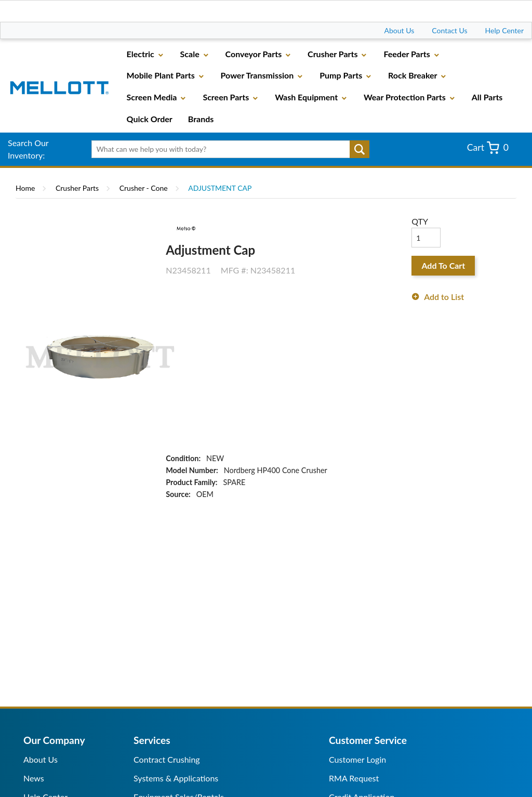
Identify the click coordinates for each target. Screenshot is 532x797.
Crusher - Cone (144, 188)
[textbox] (227, 149)
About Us (400, 30)
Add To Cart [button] (443, 265)
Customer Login (357, 759)
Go (360, 149)
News (34, 778)
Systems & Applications (176, 778)
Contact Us (449, 30)
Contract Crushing (167, 759)
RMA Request (354, 778)
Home (25, 188)
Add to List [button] (444, 297)
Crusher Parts (77, 188)
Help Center (504, 30)
